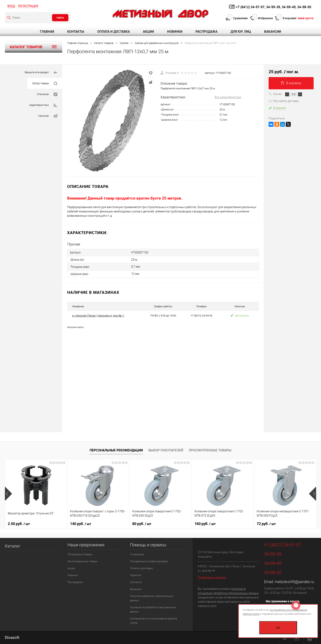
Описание (47, 94)
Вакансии (273, 31)
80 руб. (142, 524)
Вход (11, 6)
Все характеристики (228, 97)
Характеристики (43, 105)
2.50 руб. (19, 524)
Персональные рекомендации (116, 450)
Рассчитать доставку (284, 101)
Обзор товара (45, 84)
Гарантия (136, 575)
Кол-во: (278, 94)
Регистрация (28, 6)
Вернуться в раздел (41, 73)
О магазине (137, 554)
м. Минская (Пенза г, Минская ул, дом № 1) (98, 316)
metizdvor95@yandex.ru (294, 582)
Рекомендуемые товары (83, 561)
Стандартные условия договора (149, 561)
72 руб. (266, 524)
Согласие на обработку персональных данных (153, 609)
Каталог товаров (34, 47)
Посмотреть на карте (212, 577)
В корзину (291, 83)
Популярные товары (80, 554)
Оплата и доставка (114, 31)
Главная (47, 31)
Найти (60, 18)
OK (278, 628)
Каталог (13, 546)
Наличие (48, 116)
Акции (148, 31)
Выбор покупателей (166, 450)
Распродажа (206, 31)
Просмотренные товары (210, 450)
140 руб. (81, 524)
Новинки (175, 31)
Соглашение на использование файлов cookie (154, 621)
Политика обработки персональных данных (152, 598)
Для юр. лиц (241, 31)
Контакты (76, 31)
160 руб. (205, 524)
